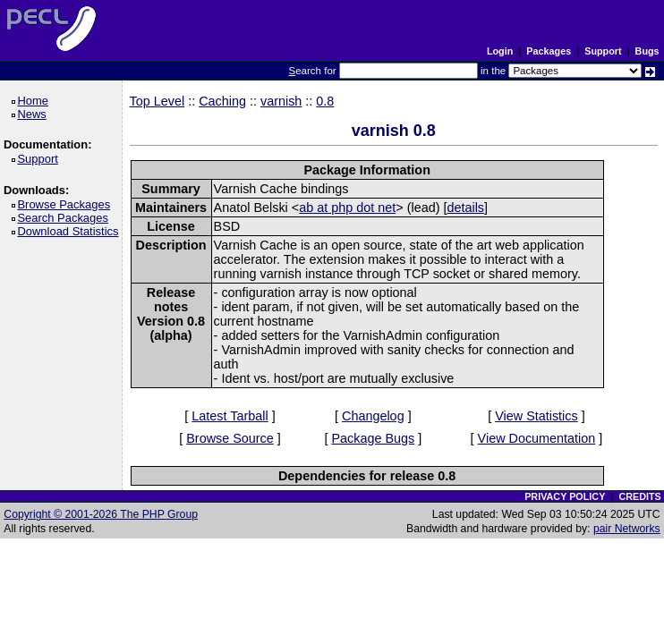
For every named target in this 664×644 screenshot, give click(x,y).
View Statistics (536, 416)
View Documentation (537, 438)
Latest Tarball (230, 416)
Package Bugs (373, 438)
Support (603, 51)
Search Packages (65, 218)
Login (500, 51)
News (34, 114)
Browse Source (230, 438)
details (465, 208)
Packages (549, 51)
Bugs (647, 51)
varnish (281, 101)
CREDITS (639, 496)
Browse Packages (67, 204)
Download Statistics (71, 231)
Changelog (373, 416)
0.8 (325, 101)
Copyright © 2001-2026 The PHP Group (101, 514)
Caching (222, 101)
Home (35, 101)
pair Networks (627, 529)
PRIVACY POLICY (565, 496)
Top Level (157, 101)
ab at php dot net (347, 208)
